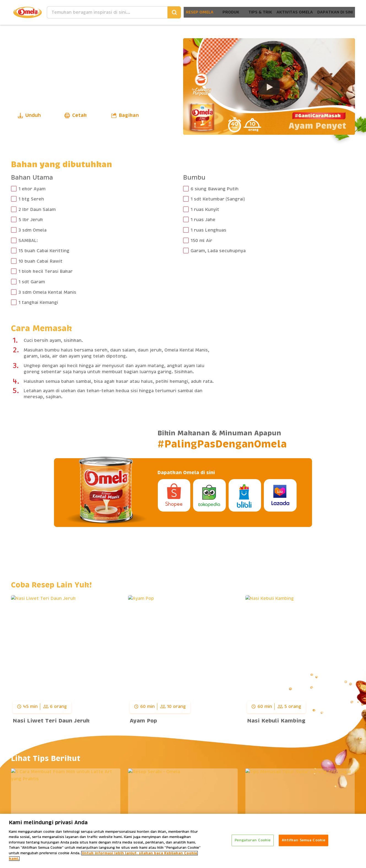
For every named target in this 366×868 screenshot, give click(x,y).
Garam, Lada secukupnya (218, 251)
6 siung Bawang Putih (215, 189)
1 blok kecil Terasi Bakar (46, 271)
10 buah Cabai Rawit (40, 261)
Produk (217, 12)
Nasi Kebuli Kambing (276, 721)
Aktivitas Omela (287, 12)
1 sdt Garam (32, 282)
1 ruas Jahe (203, 220)
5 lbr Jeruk (31, 220)
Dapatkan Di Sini (332, 12)
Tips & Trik (249, 12)
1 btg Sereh (31, 199)
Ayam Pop (143, 721)
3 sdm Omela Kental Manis (47, 292)
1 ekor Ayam (32, 189)
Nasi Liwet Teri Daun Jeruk (51, 721)
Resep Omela (184, 12)
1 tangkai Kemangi (38, 303)
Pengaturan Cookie (253, 842)
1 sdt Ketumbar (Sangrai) (218, 199)
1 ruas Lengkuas (208, 230)
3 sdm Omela (32, 230)
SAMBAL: (28, 241)
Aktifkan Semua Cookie (304, 842)
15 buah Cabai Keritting (44, 251)
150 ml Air (201, 241)
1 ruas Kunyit (205, 210)
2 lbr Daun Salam (37, 210)
